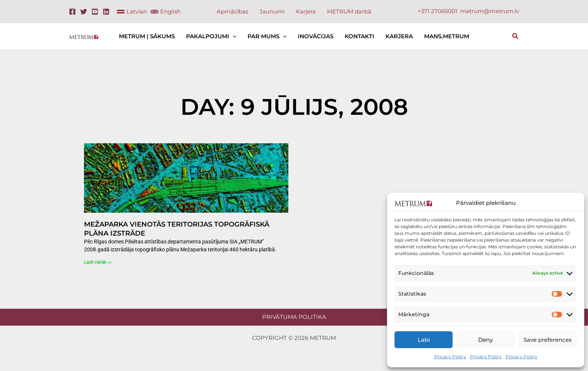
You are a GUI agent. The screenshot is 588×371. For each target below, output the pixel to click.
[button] (516, 37)
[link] (132, 12)
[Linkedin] (106, 12)
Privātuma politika (294, 317)
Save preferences (548, 340)
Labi (424, 340)
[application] (233, 36)
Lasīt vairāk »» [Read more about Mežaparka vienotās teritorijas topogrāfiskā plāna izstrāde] (98, 262)
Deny (485, 340)
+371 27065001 (437, 11)
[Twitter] (84, 12)
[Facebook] (72, 12)
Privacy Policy (450, 357)
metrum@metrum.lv (490, 11)
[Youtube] (95, 12)
